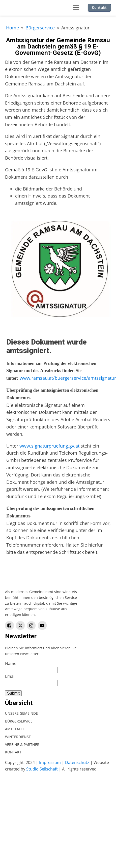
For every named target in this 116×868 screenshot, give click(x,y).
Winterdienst (18, 737)
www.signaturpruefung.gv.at (49, 446)
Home (12, 28)
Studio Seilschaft (42, 769)
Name (11, 663)
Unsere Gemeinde (21, 713)
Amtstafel (15, 729)
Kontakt (99, 7)
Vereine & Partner (22, 744)
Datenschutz (77, 762)
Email (10, 676)
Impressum (50, 762)
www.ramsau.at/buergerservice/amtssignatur (68, 378)
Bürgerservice (40, 28)
